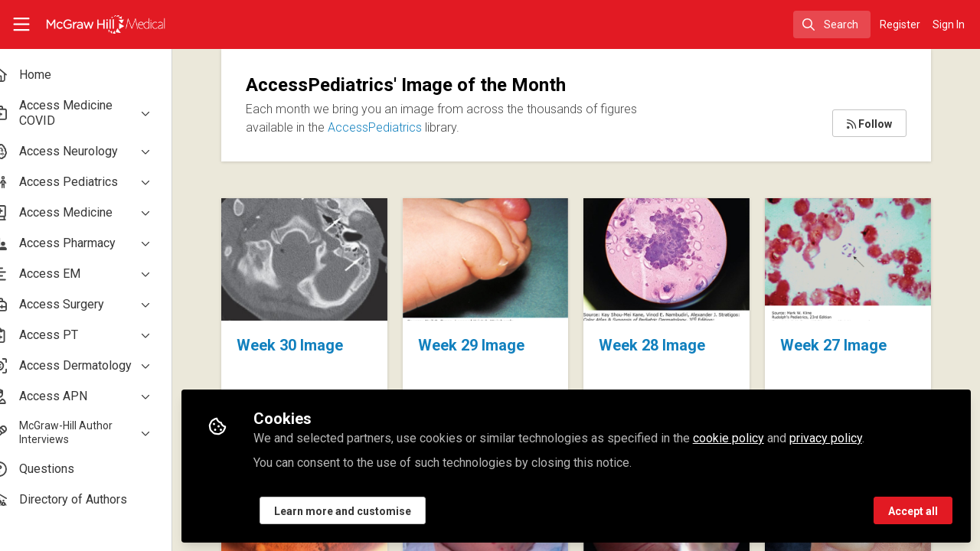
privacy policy (849, 437)
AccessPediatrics (399, 127)
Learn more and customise (366, 510)
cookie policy (752, 437)
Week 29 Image (500, 259)
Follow (869, 124)
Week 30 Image (325, 259)
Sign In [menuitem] (949, 24)
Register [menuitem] (900, 24)
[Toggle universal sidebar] (21, 24)
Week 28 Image (676, 259)
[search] (832, 24)
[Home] (95, 24)
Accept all (913, 510)
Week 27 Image (851, 259)
